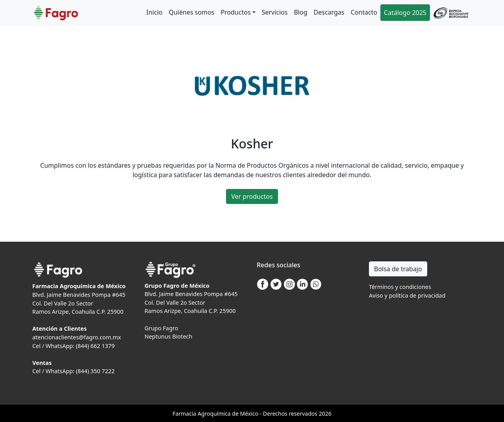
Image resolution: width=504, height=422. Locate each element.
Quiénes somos (191, 12)
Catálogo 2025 (405, 13)
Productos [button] (235, 12)
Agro (204, 414)
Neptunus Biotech (168, 336)
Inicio (155, 12)
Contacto (364, 12)
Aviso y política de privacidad (407, 295)
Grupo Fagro (161, 328)
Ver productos (252, 196)
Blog (300, 12)
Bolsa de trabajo (398, 269)
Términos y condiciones (400, 287)
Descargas (329, 12)
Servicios (275, 12)
